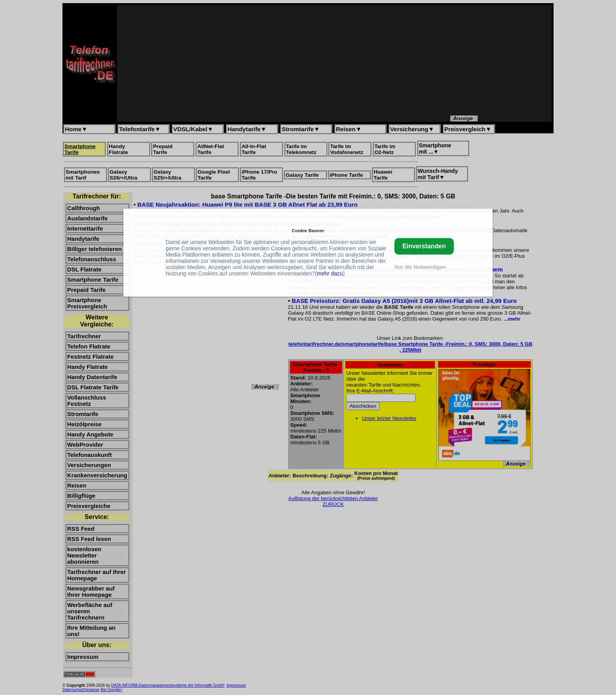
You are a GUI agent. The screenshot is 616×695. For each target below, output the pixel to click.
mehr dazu (330, 273)
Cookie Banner (308, 230)
